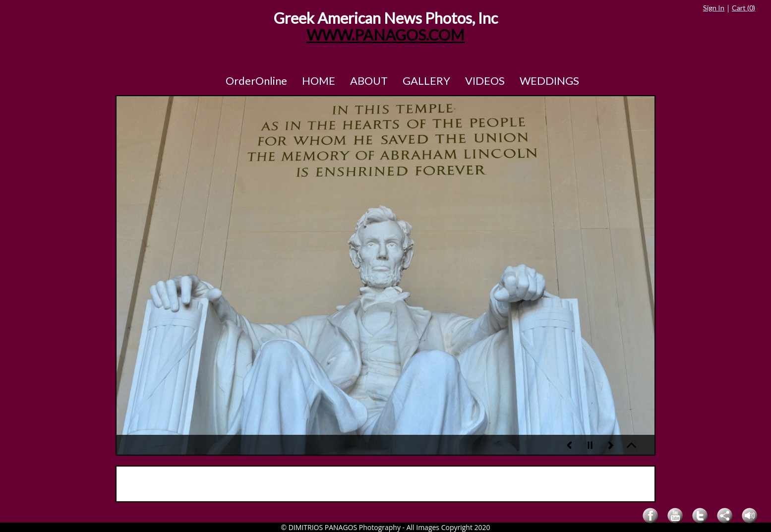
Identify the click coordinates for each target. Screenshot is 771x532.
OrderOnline (256, 81)
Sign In (714, 8)
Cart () (743, 8)
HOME (319, 81)
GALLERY (426, 81)
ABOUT (369, 81)
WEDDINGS (549, 81)
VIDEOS (485, 81)
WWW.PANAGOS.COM (385, 35)
